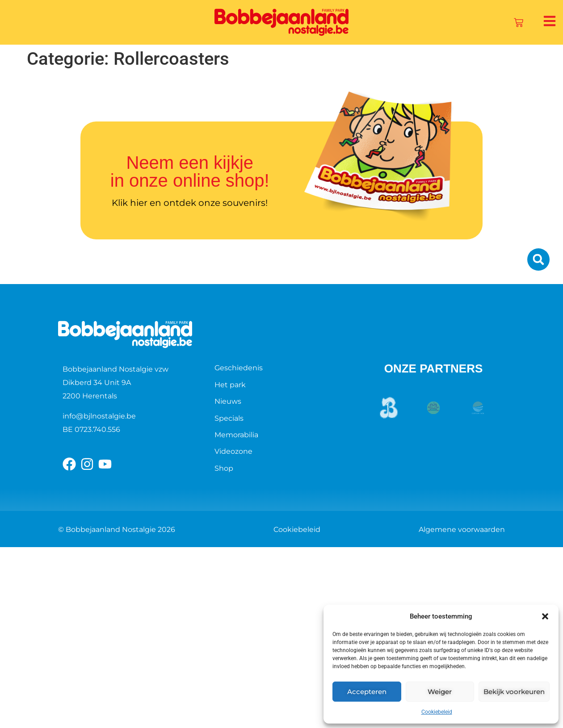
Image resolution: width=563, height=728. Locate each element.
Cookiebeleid (437, 712)
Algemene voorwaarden (462, 529)
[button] (545, 616)
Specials (229, 418)
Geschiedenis (239, 368)
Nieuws (228, 401)
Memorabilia (236, 435)
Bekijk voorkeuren (514, 692)
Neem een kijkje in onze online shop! (190, 172)
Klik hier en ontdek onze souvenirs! (190, 203)
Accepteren (367, 692)
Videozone (233, 451)
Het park (230, 385)
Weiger (440, 692)
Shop (224, 468)
